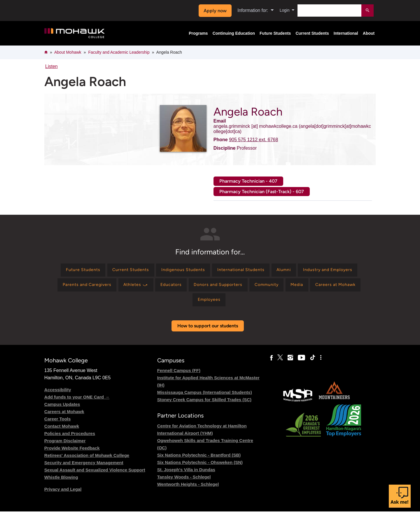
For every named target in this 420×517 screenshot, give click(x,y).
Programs (198, 33)
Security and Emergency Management (84, 468)
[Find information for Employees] (252, 304)
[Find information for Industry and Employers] (82, 288)
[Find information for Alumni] (326, 271)
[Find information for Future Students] (103, 271)
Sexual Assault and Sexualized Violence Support (95, 475)
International (346, 33)
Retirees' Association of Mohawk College (87, 461)
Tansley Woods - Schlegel (184, 482)
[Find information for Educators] (244, 288)
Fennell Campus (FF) (179, 376)
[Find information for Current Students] (156, 271)
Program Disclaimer (65, 446)
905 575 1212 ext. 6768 (253, 140)
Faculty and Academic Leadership (119, 52)
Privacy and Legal (63, 495)
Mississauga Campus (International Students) (205, 398)
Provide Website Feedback (72, 454)
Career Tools (58, 424)
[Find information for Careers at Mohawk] (203, 304)
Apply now (213, 11)
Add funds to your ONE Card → (77, 402)
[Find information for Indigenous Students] (214, 271)
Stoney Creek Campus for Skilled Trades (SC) (204, 405)
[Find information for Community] (350, 288)
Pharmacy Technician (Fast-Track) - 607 (262, 192)
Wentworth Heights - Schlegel (188, 490)
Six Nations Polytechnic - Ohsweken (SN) (200, 468)
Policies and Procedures (70, 439)
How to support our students (208, 331)
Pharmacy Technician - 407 (248, 181)
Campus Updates (62, 410)
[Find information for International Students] (278, 271)
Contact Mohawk (62, 432)
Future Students (275, 33)
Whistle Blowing (61, 483)
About (369, 33)
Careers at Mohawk (64, 417)
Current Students (312, 33)
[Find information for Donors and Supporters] (296, 288)
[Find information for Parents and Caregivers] (150, 288)
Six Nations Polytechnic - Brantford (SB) (199, 461)
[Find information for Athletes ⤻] (204, 288)
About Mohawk (68, 52)
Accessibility (58, 395)
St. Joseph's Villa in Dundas (186, 475)
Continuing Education (234, 33)
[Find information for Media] (160, 304)
